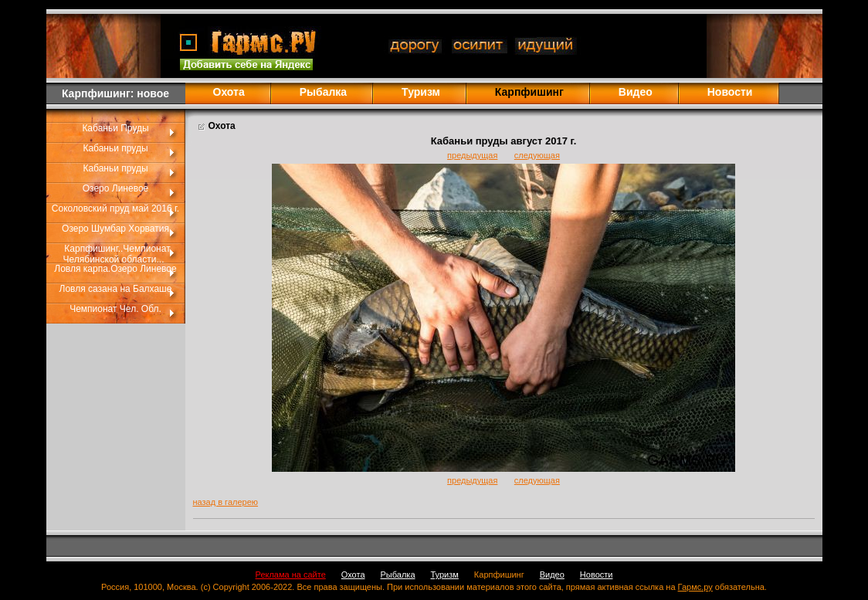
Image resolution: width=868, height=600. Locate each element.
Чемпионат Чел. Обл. (115, 309)
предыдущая (472, 155)
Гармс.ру (695, 587)
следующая (537, 155)
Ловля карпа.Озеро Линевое (115, 269)
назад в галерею (226, 502)
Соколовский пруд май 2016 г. (115, 208)
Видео (636, 92)
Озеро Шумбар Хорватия (115, 229)
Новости (730, 92)
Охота (229, 92)
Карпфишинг (499, 575)
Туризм (421, 92)
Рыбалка (323, 92)
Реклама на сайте (291, 575)
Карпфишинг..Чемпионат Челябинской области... (117, 254)
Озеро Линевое (116, 188)
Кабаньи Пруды (115, 128)
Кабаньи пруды (115, 148)
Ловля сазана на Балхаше (116, 289)
